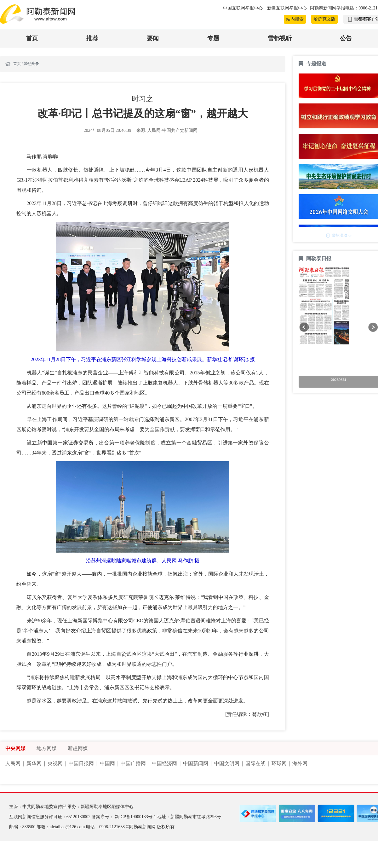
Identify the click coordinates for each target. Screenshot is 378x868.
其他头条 (31, 64)
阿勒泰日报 (319, 258)
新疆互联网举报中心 (287, 8)
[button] (304, 327)
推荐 (92, 38)
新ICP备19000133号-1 (136, 817)
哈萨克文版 (324, 19)
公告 (346, 38)
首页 (32, 38)
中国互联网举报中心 (243, 8)
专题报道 (316, 64)
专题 (213, 38)
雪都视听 (280, 38)
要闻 (153, 38)
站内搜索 (295, 19)
